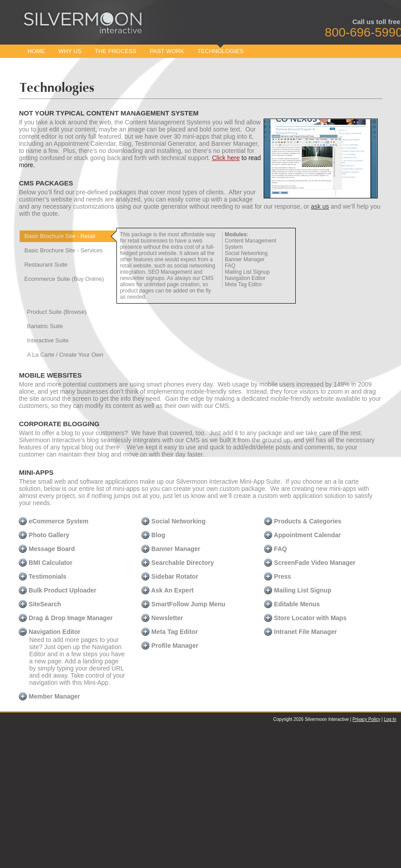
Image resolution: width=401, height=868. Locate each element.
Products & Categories (303, 521)
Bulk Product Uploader (58, 590)
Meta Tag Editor (169, 632)
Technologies (221, 51)
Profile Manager (170, 646)
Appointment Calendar (302, 535)
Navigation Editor (50, 632)
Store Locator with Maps (305, 618)
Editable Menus (292, 604)
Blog (153, 535)
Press (277, 576)
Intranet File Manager (300, 632)
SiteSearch (40, 604)
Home (36, 51)
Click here (226, 158)
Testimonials (42, 576)
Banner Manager (171, 549)
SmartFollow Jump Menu (183, 604)
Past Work (167, 51)
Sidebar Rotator (170, 576)
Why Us (70, 51)
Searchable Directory (178, 563)
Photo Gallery (44, 535)
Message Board (47, 549)
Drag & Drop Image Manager (66, 618)
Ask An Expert (167, 590)
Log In (390, 719)
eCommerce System (54, 521)
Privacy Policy (366, 719)
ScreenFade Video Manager (310, 563)
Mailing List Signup (298, 590)
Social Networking (173, 521)
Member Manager (49, 696)
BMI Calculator (45, 563)
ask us (320, 206)
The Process (116, 51)
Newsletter (162, 618)
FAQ (275, 549)
